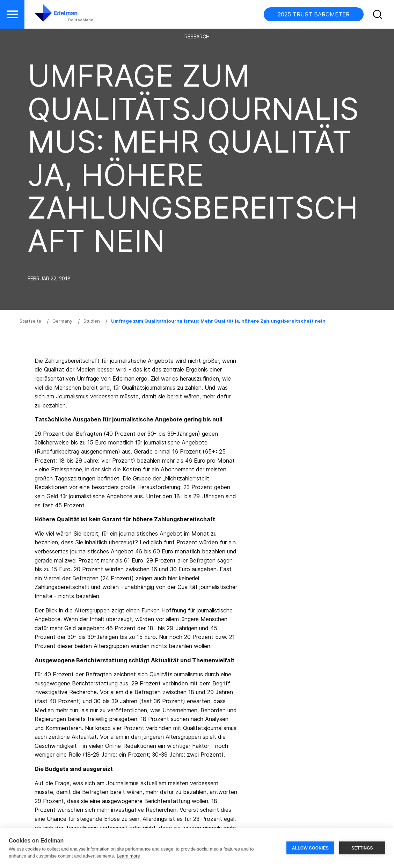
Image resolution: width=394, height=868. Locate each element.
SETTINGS (362, 848)
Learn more (128, 856)
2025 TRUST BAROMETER (314, 14)
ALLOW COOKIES (310, 848)
